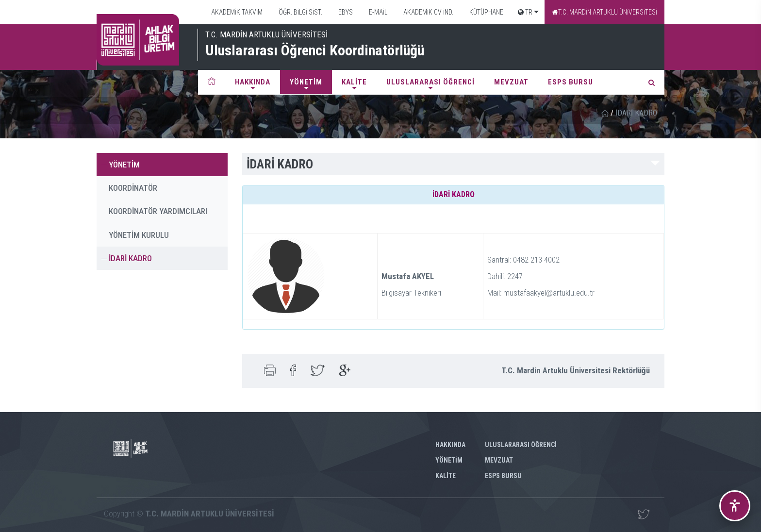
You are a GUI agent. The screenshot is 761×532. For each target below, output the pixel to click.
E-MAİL (377, 12)
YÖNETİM (306, 82)
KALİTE (354, 82)
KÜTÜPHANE (486, 12)
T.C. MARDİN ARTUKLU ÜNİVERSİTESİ (604, 12)
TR (525, 12)
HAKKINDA (253, 82)
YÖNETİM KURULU (139, 235)
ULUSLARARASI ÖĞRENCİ (430, 82)
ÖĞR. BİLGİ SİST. (300, 12)
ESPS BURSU (571, 82)
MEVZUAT (511, 82)
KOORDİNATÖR (133, 188)
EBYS (345, 12)
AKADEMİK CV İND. (428, 12)
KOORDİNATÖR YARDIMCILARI (158, 211)
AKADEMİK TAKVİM (236, 12)
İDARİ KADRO (130, 258)
